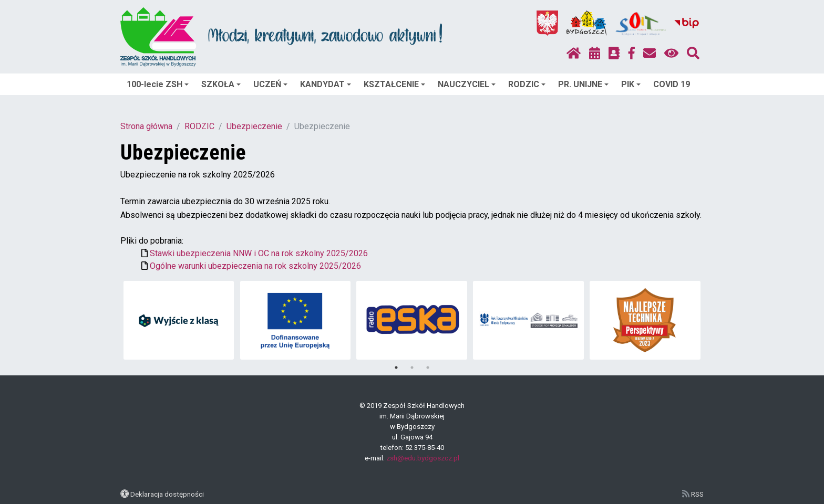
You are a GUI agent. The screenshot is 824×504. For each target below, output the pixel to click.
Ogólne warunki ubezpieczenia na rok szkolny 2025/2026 (255, 266)
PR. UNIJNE (583, 84)
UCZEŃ (270, 84)
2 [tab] (412, 367)
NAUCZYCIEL (467, 84)
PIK (631, 84)
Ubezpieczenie (254, 126)
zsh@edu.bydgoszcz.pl (423, 458)
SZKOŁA (221, 84)
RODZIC (527, 84)
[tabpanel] (179, 320)
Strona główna (146, 126)
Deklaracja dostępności (167, 494)
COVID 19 (672, 84)
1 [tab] (396, 367)
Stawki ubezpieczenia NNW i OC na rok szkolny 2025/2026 (259, 253)
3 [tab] (428, 367)
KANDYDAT (326, 84)
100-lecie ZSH (158, 84)
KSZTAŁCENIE (394, 84)
